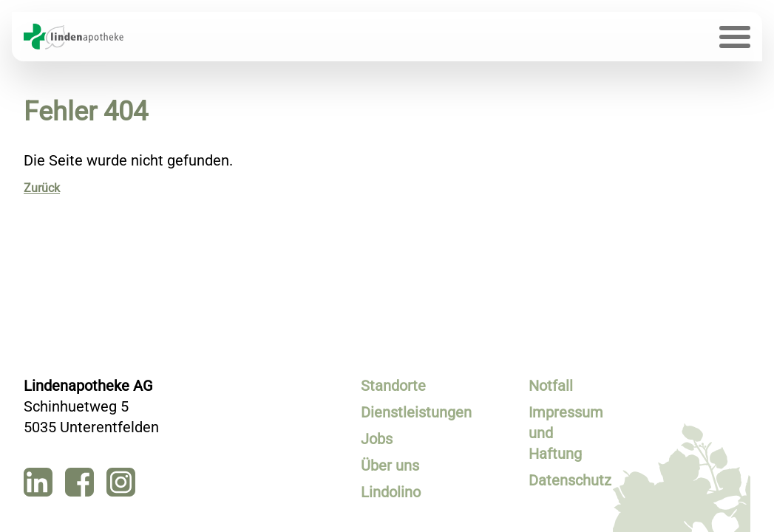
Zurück (42, 188)
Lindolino (391, 492)
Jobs (377, 439)
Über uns (390, 465)
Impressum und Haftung (566, 433)
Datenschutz (566, 480)
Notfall (551, 386)
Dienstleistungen (398, 412)
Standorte (393, 386)
